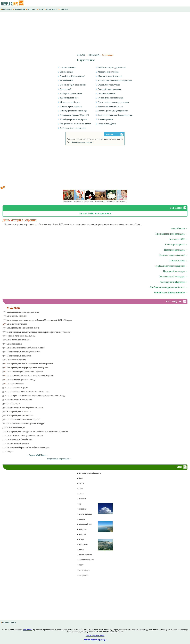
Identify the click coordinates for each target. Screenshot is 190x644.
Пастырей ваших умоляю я (108, 89)
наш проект (28, 630)
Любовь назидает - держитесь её (111, 67)
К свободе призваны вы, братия (72, 119)
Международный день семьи (19, 356)
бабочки (81, 499)
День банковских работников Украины (23, 420)
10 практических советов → (83, 142)
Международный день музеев (19, 400)
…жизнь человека (67, 67)
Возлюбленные (65, 80)
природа (81, 534)
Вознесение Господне (16, 427)
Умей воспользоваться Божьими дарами (114, 115)
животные (82, 509)
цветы (81, 550)
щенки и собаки (85, 555)
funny (80, 565)
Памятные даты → (178, 261)
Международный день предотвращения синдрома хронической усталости (39, 332)
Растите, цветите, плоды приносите (112, 111)
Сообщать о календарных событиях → (169, 287)
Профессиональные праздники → (171, 266)
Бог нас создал (65, 72)
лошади (81, 519)
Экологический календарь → (173, 277)
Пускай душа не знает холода (109, 98)
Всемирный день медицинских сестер (23, 328)
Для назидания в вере (68, 98)
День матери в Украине (17, 324)
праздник (82, 529)
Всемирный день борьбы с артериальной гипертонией (30, 364)
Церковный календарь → (175, 271)
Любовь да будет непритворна (72, 128)
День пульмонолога (15, 384)
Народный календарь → (176, 250)
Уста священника (104, 119)
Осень (81, 494)
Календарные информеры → (174, 282)
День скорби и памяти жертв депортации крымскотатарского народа (36, 396)
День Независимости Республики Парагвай (25, 348)
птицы (81, 539)
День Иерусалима (14, 344)
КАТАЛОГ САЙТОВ (9, 623)
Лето (80, 488)
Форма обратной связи (95, 636)
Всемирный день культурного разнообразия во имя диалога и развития (37, 431)
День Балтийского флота (17, 388)
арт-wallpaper (84, 570)
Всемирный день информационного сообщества (27, 368)
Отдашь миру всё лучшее (108, 85)
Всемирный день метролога (19, 412)
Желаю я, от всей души (69, 102)
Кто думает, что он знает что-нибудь (75, 124)
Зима (80, 478)
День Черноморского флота (19, 340)
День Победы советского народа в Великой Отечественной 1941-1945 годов (39, 320)
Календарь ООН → (178, 239)
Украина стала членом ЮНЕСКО (21, 336)
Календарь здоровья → (176, 245)
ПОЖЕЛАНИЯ (19, 9)
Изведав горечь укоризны (70, 106)
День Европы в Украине (17, 316)
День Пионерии (14, 403)
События (81, 55)
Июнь (43, 455)
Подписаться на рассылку (60, 459)
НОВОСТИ (63, 9)
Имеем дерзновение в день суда (73, 111)
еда (79, 504)
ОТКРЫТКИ (31, 9)
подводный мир (85, 524)
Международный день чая (18, 443)
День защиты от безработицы (19, 439)
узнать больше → (179, 228)
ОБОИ (41, 9)
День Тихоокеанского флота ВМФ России (25, 435)
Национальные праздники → (173, 255)
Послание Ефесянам (106, 93)
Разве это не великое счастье (109, 106)
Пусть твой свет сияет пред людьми (112, 102)
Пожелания (94, 55)
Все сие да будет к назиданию (72, 85)
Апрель (32, 455)
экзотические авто (86, 560)
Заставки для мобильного (89, 473)
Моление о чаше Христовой (109, 76)
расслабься (83, 544)
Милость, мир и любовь (107, 72)
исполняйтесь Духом (106, 124)
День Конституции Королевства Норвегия (25, 372)
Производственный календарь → (171, 234)
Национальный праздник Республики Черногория (28, 447)
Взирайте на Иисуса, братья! (71, 76)
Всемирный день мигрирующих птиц (23, 312)
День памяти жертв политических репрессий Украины (30, 376)
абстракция (83, 575)
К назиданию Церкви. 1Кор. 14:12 (73, 115)
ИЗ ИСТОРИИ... (51, 9)
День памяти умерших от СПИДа (21, 380)
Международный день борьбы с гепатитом (25, 408)
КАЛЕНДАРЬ (7, 9)
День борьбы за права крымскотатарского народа (28, 392)
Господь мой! (65, 89)
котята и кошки (84, 514)
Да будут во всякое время (70, 93)
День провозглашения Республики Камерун (26, 423)
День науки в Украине (16, 360)
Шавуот (10, 451)
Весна (81, 483)
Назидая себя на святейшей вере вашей (114, 80)
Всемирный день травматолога (20, 415)
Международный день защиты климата (24, 352)
